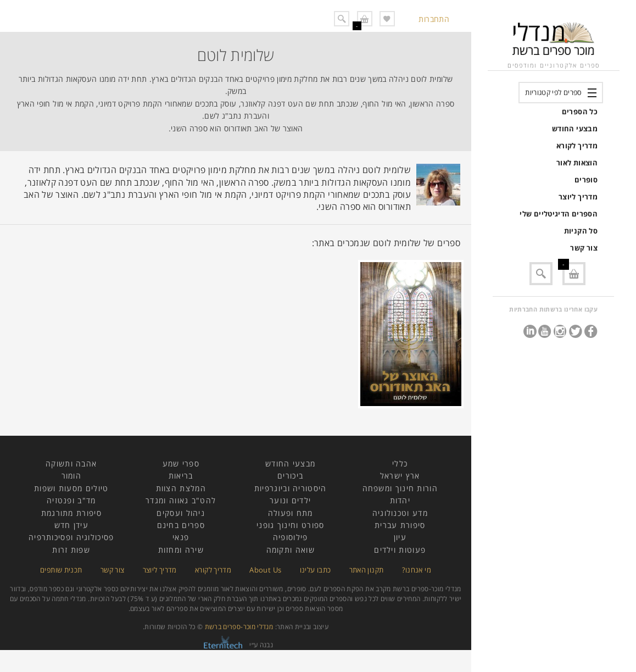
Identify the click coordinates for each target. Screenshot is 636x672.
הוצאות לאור (577, 163)
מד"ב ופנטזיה (71, 500)
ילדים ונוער (290, 500)
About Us (265, 570)
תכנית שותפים (61, 570)
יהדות (400, 500)
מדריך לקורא (577, 146)
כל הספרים (580, 112)
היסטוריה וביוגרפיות (291, 488)
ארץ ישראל (400, 476)
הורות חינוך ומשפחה (400, 488)
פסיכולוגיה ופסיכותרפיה (71, 537)
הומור (72, 476)
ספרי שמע (181, 463)
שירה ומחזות (181, 550)
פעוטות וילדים (400, 550)
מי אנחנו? (417, 570)
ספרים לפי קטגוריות (553, 92)
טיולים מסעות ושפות (71, 488)
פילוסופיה (291, 537)
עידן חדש (71, 525)
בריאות (181, 476)
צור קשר (584, 248)
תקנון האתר (367, 570)
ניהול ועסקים (181, 513)
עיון (400, 537)
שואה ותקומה (291, 550)
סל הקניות (581, 231)
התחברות (434, 19)
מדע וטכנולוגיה (400, 513)
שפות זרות (71, 550)
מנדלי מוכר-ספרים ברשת (239, 627)
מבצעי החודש (575, 129)
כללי (400, 463)
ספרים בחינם (181, 525)
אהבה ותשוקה (71, 463)
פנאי (181, 537)
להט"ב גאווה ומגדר (181, 500)
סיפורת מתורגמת (71, 513)
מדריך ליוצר (578, 197)
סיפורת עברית (400, 525)
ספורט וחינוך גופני (290, 525)
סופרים (586, 180)
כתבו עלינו (316, 570)
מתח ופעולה (291, 513)
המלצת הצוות (181, 488)
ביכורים (290, 476)
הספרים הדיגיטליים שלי (559, 214)
